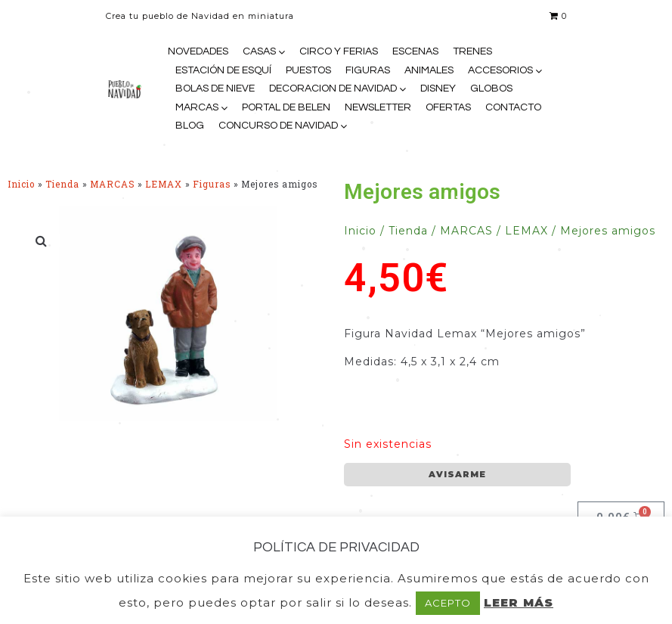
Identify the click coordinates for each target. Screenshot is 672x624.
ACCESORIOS (500, 70)
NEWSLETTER (378, 107)
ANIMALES (429, 70)
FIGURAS (368, 70)
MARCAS (197, 107)
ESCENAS (415, 51)
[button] (42, 241)
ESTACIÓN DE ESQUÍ (223, 70)
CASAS (259, 51)
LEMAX (164, 184)
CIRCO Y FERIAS (339, 51)
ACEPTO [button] (448, 603)
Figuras (212, 184)
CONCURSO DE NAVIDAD (278, 126)
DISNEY (438, 88)
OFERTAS (448, 107)
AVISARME (457, 474)
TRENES (472, 51)
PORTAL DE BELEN (286, 107)
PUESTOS (308, 70)
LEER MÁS (519, 602)
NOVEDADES (198, 51)
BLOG (190, 126)
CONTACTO (513, 107)
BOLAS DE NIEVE (215, 88)
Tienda (62, 184)
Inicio (21, 184)
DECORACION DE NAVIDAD (333, 88)
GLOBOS (491, 88)
